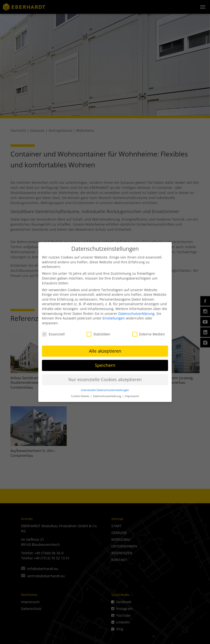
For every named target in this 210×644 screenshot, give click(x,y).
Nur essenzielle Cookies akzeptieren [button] (105, 378)
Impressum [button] (132, 394)
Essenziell (53, 332)
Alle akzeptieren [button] (105, 349)
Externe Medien (149, 332)
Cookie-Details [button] (81, 394)
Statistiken (98, 332)
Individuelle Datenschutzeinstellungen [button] (105, 388)
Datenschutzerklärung (136, 312)
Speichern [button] (105, 364)
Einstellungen (114, 316)
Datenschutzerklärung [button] (107, 394)
